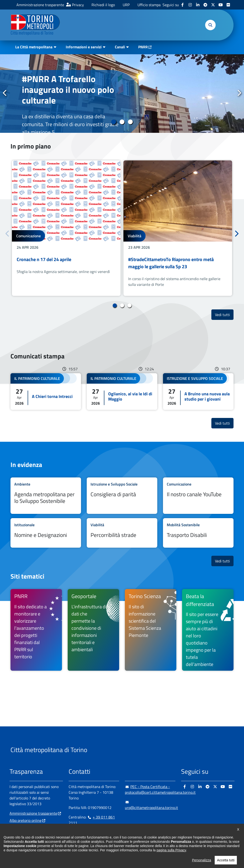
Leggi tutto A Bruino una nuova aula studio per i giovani (198, 392)
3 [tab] (130, 122)
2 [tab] (122, 122)
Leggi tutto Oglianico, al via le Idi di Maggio (122, 392)
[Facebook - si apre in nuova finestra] (183, 5)
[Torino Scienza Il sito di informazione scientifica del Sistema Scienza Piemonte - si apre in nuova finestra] (151, 630)
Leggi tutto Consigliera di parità (122, 496)
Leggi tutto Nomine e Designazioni (46, 533)
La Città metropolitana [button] (34, 47)
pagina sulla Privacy (171, 866)
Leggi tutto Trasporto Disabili (198, 533)
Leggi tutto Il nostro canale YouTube (198, 496)
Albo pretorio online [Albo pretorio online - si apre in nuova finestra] (25, 820)
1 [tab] (114, 122)
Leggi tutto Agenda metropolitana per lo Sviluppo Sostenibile (46, 496)
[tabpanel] (122, 94)
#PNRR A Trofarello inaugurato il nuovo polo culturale (68, 89)
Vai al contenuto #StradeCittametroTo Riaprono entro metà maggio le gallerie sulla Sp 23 (178, 228)
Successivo (239, 93)
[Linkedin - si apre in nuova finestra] (198, 5)
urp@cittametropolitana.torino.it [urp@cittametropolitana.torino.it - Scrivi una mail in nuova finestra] (151, 805)
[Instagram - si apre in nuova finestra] (190, 5)
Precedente (5, 93)
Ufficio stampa (149, 5)
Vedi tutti (224, 315)
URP (126, 5)
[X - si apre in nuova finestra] (213, 5)
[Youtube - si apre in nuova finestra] (221, 5)
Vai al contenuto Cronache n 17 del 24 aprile (66, 228)
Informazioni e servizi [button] (84, 47)
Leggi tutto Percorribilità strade (122, 533)
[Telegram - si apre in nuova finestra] (205, 5)
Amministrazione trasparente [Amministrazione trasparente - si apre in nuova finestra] (40, 5)
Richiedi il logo (103, 5)
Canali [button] (120, 47)
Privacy (78, 5)
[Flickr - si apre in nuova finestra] (228, 5)
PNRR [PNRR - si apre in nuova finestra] (143, 47)
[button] (210, 25)
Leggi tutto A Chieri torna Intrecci (46, 392)
